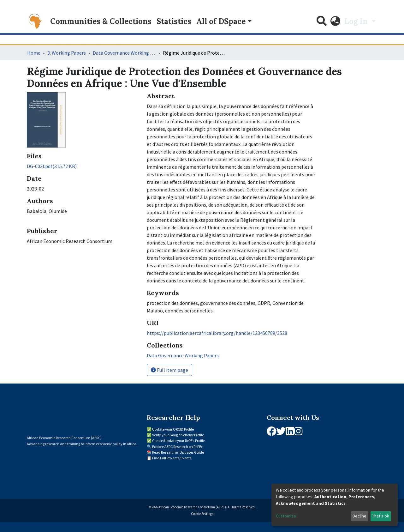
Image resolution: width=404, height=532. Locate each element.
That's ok (381, 516)
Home (34, 53)
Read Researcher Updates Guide (178, 452)
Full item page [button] (169, 370)
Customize (286, 516)
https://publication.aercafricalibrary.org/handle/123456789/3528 (217, 333)
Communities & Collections (101, 21)
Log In (357, 21)
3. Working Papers (67, 53)
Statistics (174, 21)
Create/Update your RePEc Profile (178, 441)
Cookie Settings (202, 514)
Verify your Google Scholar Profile (178, 435)
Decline (359, 516)
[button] (336, 21)
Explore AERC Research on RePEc (178, 447)
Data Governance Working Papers (124, 53)
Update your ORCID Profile (173, 429)
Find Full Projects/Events (172, 458)
